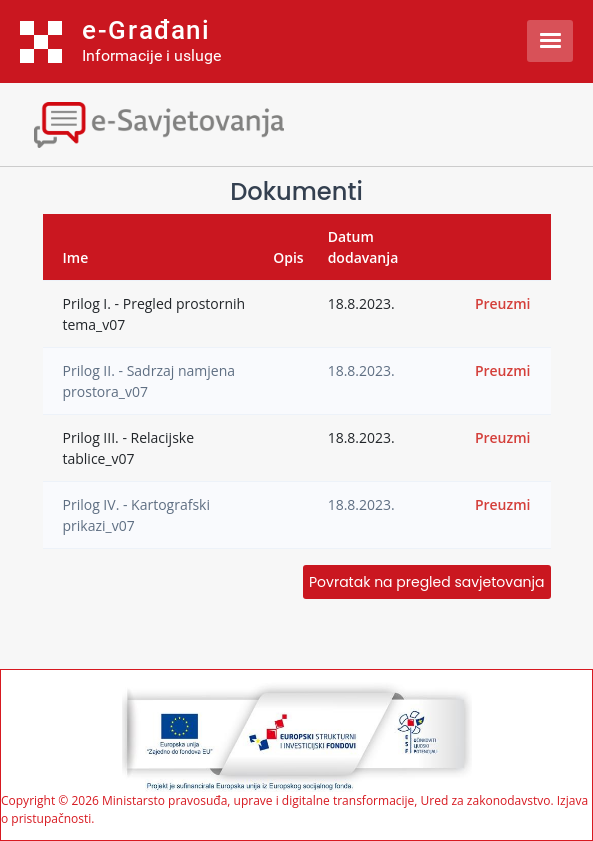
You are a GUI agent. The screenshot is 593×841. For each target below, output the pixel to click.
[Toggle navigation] (175, 122)
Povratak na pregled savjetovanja (426, 582)
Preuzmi (503, 303)
